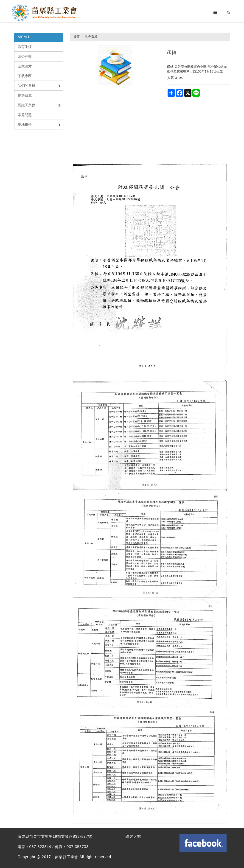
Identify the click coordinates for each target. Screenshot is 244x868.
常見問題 (25, 115)
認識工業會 (39, 105)
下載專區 (25, 76)
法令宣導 (25, 56)
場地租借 (39, 125)
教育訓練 (25, 47)
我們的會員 (39, 86)
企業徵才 (25, 66)
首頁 (76, 37)
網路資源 (25, 95)
